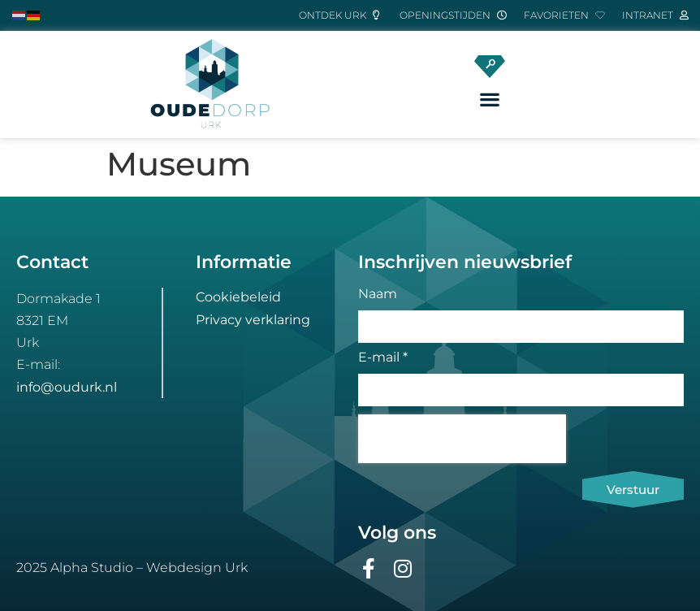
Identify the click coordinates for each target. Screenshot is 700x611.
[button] (490, 100)
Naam (378, 295)
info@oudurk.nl (67, 387)
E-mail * (383, 358)
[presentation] (462, 439)
